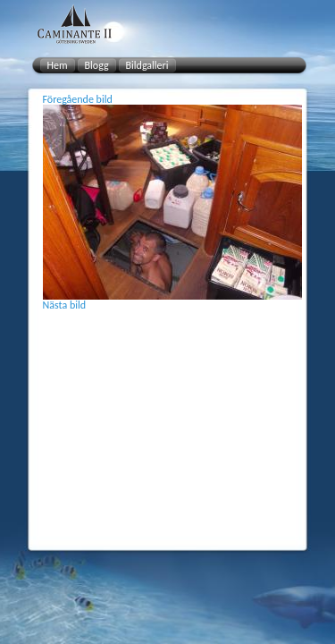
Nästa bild (65, 305)
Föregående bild (78, 99)
